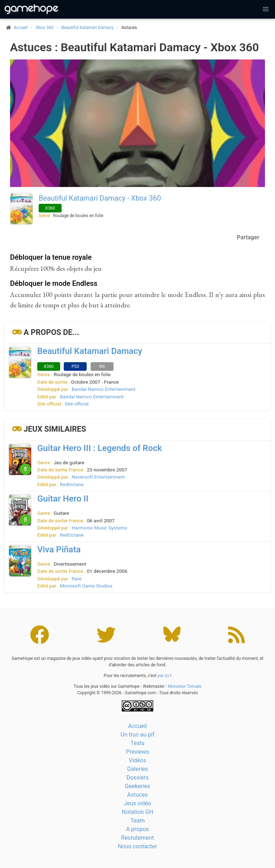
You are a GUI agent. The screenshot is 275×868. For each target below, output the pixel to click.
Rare (76, 579)
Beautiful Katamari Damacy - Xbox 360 (100, 198)
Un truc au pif (138, 735)
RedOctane (72, 484)
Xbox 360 (44, 28)
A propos (137, 829)
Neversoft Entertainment (98, 477)
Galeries (137, 769)
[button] (266, 9)
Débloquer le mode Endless (54, 283)
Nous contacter (137, 846)
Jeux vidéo (137, 803)
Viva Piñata (59, 550)
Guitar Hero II (63, 499)
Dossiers (137, 778)
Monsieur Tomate (185, 686)
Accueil (137, 726)
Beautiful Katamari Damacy (88, 28)
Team (137, 821)
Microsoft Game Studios (86, 586)
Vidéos (138, 760)
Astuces (137, 795)
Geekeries (137, 786)
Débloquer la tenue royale (51, 257)
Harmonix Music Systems (99, 528)
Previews (137, 752)
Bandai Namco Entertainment (103, 389)
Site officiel (77, 404)
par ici (163, 676)
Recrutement (137, 838)
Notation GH (137, 812)
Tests (137, 743)
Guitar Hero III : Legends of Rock (100, 448)
